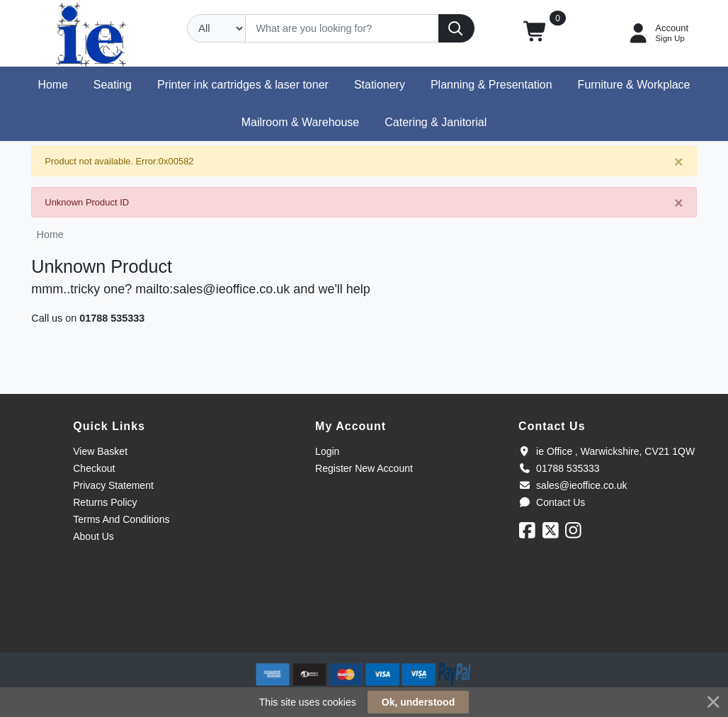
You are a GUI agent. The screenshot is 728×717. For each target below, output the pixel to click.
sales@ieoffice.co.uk (573, 485)
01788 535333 (112, 318)
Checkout (94, 468)
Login (327, 451)
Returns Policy (105, 502)
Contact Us (552, 502)
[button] (536, 33)
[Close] (679, 162)
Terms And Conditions (121, 519)
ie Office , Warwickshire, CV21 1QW (607, 451)
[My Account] (657, 33)
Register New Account (364, 468)
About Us (93, 536)
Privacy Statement (113, 485)
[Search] (342, 28)
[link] (364, 627)
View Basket (100, 451)
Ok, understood (418, 702)
